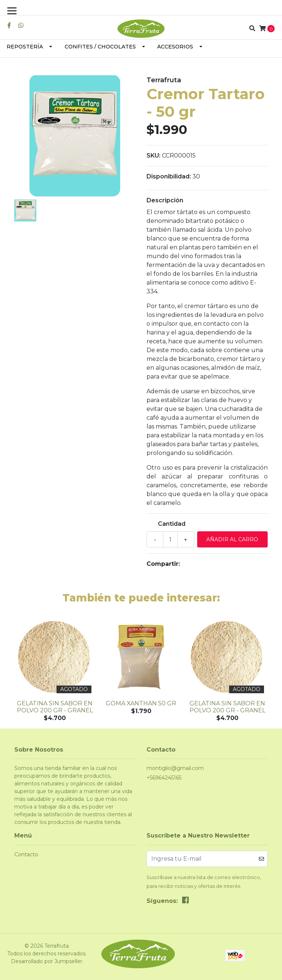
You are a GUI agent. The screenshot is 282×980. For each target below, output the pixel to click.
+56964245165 (164, 778)
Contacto (26, 854)
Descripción (165, 200)
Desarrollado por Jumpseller (47, 961)
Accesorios (175, 47)
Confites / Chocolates (100, 47)
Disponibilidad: (169, 176)
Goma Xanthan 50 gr (141, 703)
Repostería (25, 47)
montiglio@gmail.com (175, 768)
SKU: (153, 156)
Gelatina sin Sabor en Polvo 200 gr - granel (55, 707)
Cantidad (172, 524)
